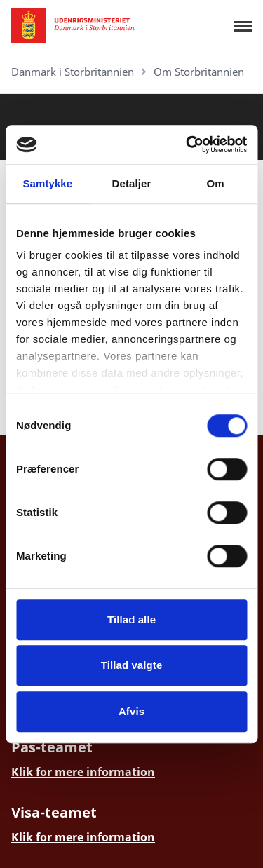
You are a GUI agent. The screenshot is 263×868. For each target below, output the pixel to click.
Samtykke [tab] (47, 183)
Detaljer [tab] (132, 183)
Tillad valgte (132, 665)
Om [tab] (216, 183)
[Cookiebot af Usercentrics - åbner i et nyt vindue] (187, 144)
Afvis (131, 711)
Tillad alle (131, 619)
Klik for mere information (83, 772)
